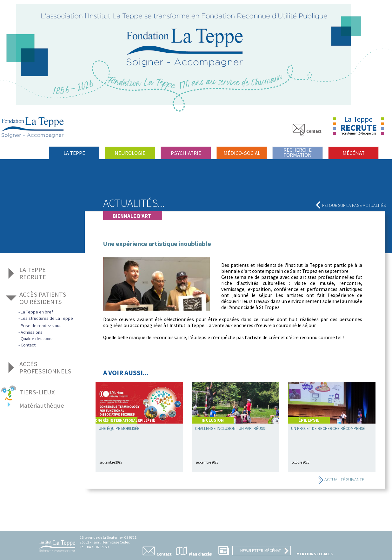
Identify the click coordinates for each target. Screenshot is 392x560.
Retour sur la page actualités (351, 205)
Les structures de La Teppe (47, 318)
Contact (28, 345)
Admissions (32, 332)
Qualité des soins (37, 339)
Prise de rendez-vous (41, 326)
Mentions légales (315, 554)
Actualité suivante (341, 479)
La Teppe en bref (37, 312)
